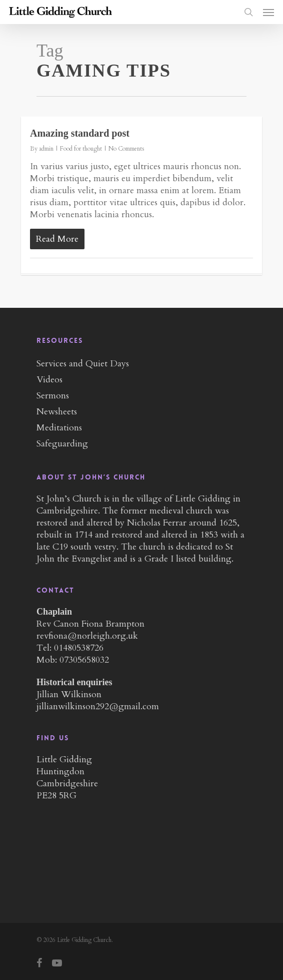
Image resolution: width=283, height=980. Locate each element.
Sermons (53, 396)
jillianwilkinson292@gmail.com (98, 706)
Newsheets (57, 412)
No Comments (126, 149)
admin (46, 149)
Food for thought (81, 149)
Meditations (59, 428)
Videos (49, 380)
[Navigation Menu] (268, 12)
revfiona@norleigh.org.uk (87, 636)
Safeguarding (62, 444)
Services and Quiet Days (83, 364)
